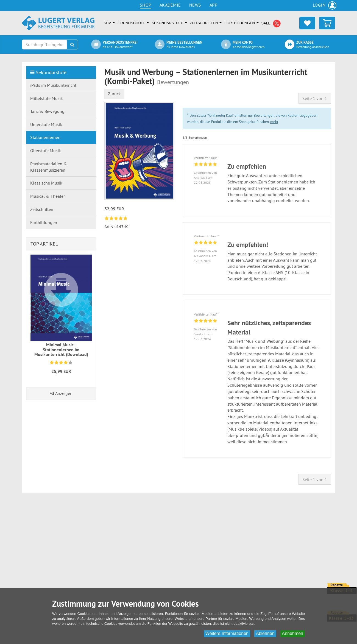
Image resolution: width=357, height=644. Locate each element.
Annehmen (293, 633)
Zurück (114, 94)
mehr (274, 122)
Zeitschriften (206, 23)
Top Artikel (44, 244)
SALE (271, 24)
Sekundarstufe (169, 23)
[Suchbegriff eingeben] (44, 44)
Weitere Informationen (227, 633)
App (214, 5)
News (195, 5)
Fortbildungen (242, 23)
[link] (117, 218)
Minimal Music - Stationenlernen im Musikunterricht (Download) (61, 350)
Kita (109, 23)
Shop (146, 5)
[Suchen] (72, 44)
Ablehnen (265, 633)
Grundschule (133, 23)
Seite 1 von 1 (315, 98)
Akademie (170, 5)
